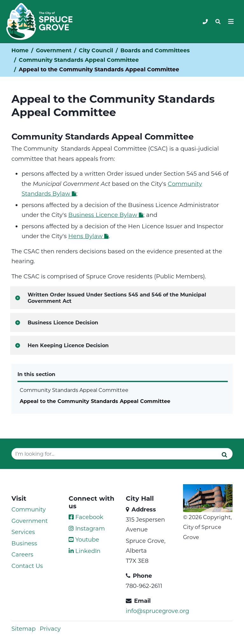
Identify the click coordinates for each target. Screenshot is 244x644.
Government (54, 50)
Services (23, 532)
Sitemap (24, 628)
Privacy (50, 628)
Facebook (86, 517)
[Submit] (224, 455)
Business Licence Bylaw (106, 215)
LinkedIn (85, 551)
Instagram (87, 528)
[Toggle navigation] (218, 22)
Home (20, 50)
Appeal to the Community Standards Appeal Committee (95, 401)
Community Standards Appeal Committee (79, 60)
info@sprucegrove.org (157, 611)
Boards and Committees (155, 50)
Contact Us (27, 566)
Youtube (84, 539)
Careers (22, 554)
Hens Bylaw (88, 236)
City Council (96, 50)
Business (24, 543)
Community (29, 509)
